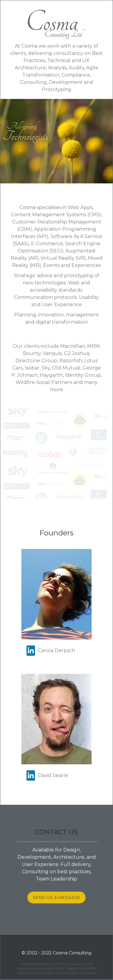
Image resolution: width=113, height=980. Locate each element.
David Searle (47, 775)
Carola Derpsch (51, 651)
